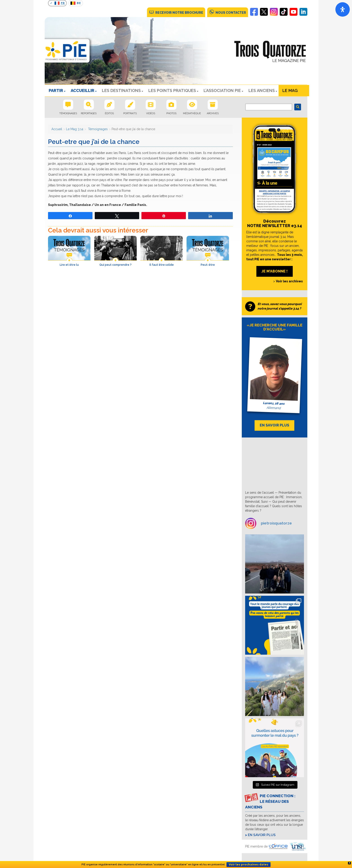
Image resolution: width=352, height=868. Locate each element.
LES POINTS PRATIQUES (172, 90)
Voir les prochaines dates (249, 865)
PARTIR (56, 90)
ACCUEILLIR (82, 90)
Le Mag (290, 90)
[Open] (343, 9)
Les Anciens (262, 90)
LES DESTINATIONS (121, 90)
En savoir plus (262, 835)
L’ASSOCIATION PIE (222, 90)
